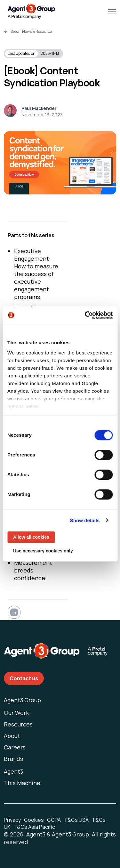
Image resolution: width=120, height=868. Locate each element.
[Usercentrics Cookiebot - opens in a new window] (85, 315)
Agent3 (13, 771)
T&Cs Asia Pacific (34, 827)
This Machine (22, 783)
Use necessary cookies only (43, 551)
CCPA (54, 820)
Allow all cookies (31, 537)
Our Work (16, 713)
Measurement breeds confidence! (33, 570)
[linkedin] (14, 613)
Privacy (12, 820)
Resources (18, 724)
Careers (15, 747)
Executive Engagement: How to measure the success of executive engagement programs (36, 274)
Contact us (24, 678)
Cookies (34, 820)
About (12, 736)
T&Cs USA (76, 820)
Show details (85, 520)
